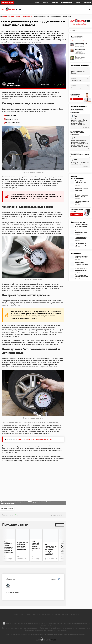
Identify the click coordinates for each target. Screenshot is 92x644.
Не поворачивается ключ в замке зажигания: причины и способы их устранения (50, 548)
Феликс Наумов (80, 57)
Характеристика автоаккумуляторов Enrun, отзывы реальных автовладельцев (80, 155)
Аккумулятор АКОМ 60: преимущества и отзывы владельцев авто (77, 111)
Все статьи (60, 524)
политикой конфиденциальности (76, 634)
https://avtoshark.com (79, 623)
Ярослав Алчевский (81, 43)
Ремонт (18, 17)
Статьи (12, 17)
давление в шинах (8, 509)
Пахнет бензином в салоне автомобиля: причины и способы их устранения (8, 546)
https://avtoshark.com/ (8, 504)
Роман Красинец (80, 50)
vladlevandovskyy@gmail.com (49, 628)
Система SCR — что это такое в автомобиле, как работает (35, 439)
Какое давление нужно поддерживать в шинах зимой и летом (53, 17)
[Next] (62, 545)
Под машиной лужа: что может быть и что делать (36, 545)
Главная (5, 17)
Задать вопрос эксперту (78, 40)
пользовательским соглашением (50, 634)
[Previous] (5, 545)
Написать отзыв (7, 3)
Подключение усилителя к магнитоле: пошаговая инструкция (22, 545)
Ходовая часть (27, 17)
